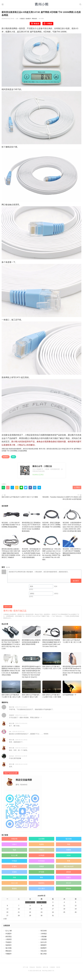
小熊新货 (22, 19)
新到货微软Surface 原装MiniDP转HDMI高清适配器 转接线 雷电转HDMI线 (31, 631)
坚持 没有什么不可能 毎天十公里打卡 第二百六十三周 (52, 657)
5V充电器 (41, 857)
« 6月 (5, 915)
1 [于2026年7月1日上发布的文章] (30, 898)
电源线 (41, 840)
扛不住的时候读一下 (72, 684)
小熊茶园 (44, 935)
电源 (14, 846)
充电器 (41, 862)
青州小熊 (42, 449)
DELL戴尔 (41, 884)
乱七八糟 (14, 851)
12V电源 (41, 851)
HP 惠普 (41, 868)
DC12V (69, 879)
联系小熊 (45, 963)
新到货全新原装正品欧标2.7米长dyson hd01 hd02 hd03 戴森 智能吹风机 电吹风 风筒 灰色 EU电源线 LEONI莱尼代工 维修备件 (11, 546)
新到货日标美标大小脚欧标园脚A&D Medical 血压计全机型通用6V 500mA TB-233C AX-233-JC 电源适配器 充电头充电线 (11, 660)
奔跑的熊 (14, 835)
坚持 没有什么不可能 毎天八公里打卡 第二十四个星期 (52, 685)
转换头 (69, 873)
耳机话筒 (44, 947)
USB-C (14, 840)
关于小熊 (25, 963)
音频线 (14, 868)
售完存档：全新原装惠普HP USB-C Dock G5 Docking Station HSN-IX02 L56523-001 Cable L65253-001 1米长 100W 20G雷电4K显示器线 (72, 520)
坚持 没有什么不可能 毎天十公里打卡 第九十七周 (31, 685)
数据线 (14, 884)
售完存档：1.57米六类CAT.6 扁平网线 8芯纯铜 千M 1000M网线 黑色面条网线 (11, 518)
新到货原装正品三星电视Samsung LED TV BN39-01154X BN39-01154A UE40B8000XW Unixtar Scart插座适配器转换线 (31, 520)
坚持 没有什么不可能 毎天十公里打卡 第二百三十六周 (72, 630)
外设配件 (9, 929)
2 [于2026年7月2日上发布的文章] (41, 898)
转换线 (69, 846)
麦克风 (69, 868)
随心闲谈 (44, 949)
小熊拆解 (44, 932)
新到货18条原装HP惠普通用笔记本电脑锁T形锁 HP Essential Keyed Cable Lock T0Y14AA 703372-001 (52, 632)
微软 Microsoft (69, 862)
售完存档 (44, 926)
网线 (13, 457)
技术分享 (44, 938)
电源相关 (9, 941)
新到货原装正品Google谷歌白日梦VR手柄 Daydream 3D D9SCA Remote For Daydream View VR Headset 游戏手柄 (72, 660)
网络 (41, 873)
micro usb (14, 879)
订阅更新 (52, 963)
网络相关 (35, 19)
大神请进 (44, 929)
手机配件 (9, 938)
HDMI (69, 851)
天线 (14, 873)
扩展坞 (14, 862)
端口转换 (69, 835)
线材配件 (28, 19)
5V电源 (14, 857)
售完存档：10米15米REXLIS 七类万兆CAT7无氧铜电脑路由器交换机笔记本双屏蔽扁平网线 (72, 545)
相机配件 (44, 941)
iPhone (69, 884)
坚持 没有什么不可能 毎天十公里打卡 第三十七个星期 (20, 497)
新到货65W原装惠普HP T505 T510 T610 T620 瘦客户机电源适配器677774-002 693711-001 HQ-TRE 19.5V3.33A (11, 633)
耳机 (69, 840)
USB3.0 (41, 846)
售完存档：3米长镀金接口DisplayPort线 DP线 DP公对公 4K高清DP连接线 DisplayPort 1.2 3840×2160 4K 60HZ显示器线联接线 (31, 546)
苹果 (69, 857)
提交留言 (76, 581)
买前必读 (32, 963)
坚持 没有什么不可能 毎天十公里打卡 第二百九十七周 (11, 685)
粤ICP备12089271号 (48, 966)
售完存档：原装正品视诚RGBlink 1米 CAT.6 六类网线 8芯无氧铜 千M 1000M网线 (52, 518)
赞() (77, 487)
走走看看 (41, 835)
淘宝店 (58, 963)
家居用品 (9, 932)
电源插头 (41, 879)
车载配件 (9, 949)
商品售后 (39, 963)
